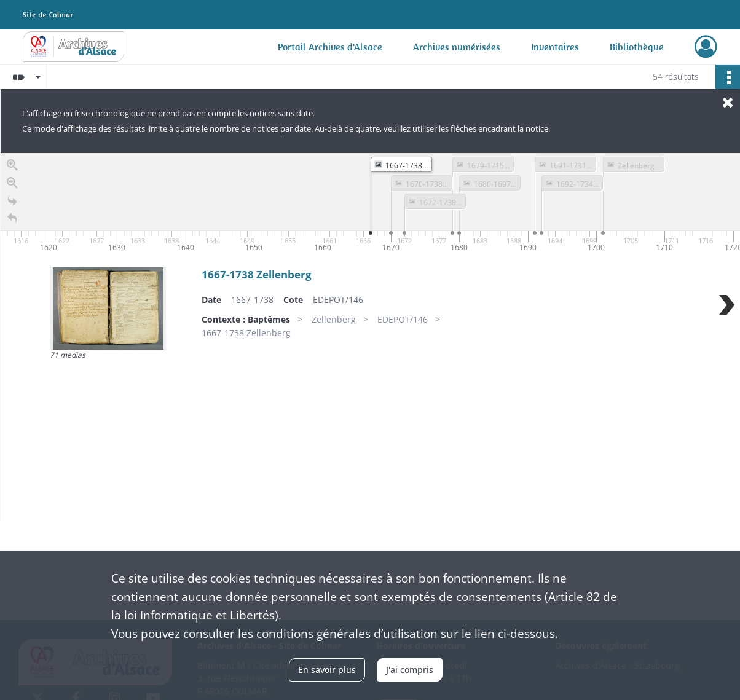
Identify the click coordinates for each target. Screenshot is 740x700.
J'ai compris (410, 670)
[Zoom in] (12, 167)
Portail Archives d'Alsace (330, 47)
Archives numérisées (457, 47)
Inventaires (555, 47)
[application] (370, 204)
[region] (370, 337)
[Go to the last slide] (12, 203)
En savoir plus (327, 670)
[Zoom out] (12, 185)
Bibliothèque (637, 47)
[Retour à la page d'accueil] (12, 220)
